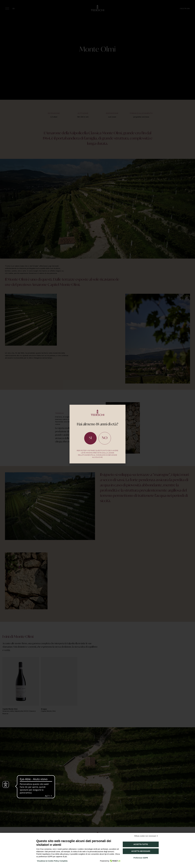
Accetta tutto (141, 844)
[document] (97, 434)
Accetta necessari (141, 851)
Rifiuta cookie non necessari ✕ (146, 836)
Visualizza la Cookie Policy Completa (52, 861)
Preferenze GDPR (141, 858)
